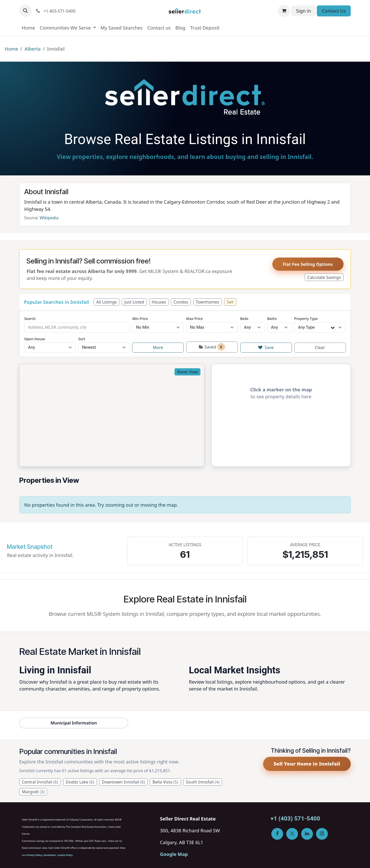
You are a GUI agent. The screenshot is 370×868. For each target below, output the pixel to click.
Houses (159, 302)
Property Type (306, 319)
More (158, 347)
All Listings (106, 302)
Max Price (195, 319)
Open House (35, 339)
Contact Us (334, 11)
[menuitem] (28, 27)
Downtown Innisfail (123, 782)
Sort (82, 339)
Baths (272, 319)
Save (266, 347)
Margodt (33, 792)
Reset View (188, 372)
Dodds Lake (80, 782)
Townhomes (207, 302)
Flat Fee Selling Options (308, 264)
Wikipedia (49, 218)
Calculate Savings (324, 277)
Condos (181, 302)
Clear (320, 347)
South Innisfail (203, 782)
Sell (230, 302)
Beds (244, 319)
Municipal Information (74, 723)
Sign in (303, 11)
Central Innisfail (40, 782)
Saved (212, 347)
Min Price (140, 319)
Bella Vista (165, 782)
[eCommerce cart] (284, 11)
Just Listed (134, 302)
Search (30, 319)
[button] (25, 11)
